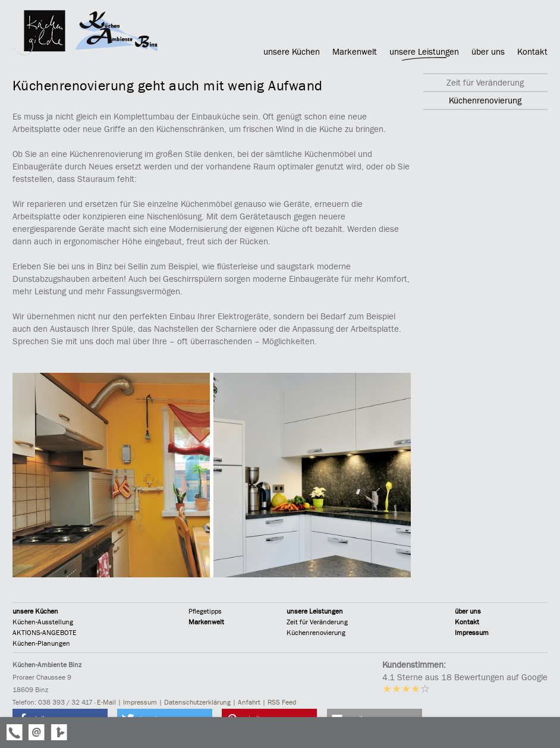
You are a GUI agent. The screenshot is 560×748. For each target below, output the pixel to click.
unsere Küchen (35, 611)
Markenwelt (206, 622)
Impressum (472, 633)
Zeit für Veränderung (317, 622)
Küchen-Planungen (41, 643)
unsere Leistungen (315, 611)
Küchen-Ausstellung (43, 622)
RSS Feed (282, 702)
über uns (468, 611)
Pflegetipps (205, 611)
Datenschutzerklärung (197, 702)
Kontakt (467, 622)
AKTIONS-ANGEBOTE (45, 633)
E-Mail (106, 702)
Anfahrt (249, 702)
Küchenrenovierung (316, 633)
